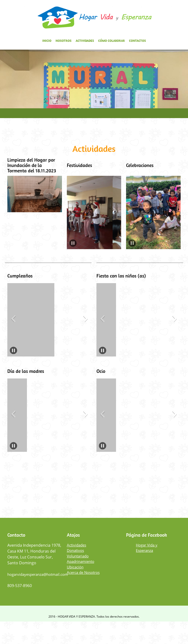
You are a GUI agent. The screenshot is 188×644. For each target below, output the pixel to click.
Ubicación (75, 567)
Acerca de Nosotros (83, 572)
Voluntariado (78, 556)
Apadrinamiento (81, 561)
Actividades (76, 545)
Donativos (75, 550)
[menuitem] (47, 42)
